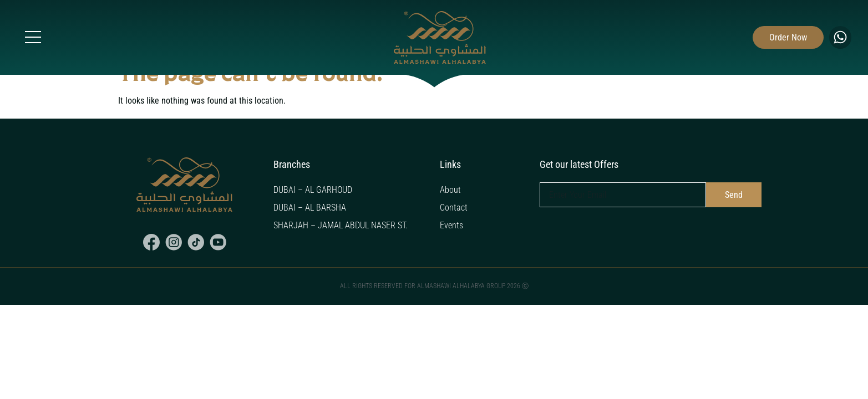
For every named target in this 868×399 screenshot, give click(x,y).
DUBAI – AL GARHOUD (313, 190)
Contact (454, 208)
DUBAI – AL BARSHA (310, 208)
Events (451, 225)
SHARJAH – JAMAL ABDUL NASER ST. (341, 225)
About (450, 190)
